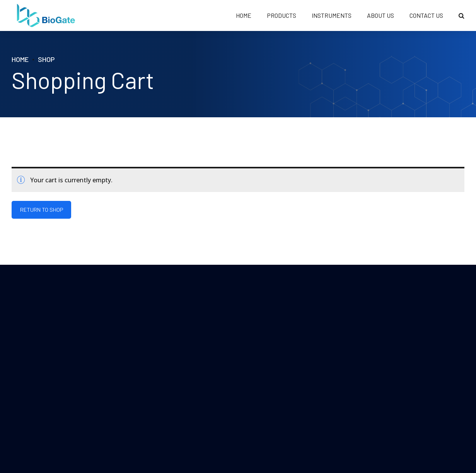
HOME (244, 15)
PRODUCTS (282, 15)
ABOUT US (380, 15)
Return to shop (42, 210)
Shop (46, 59)
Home (20, 59)
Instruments (332, 15)
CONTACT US (426, 15)
